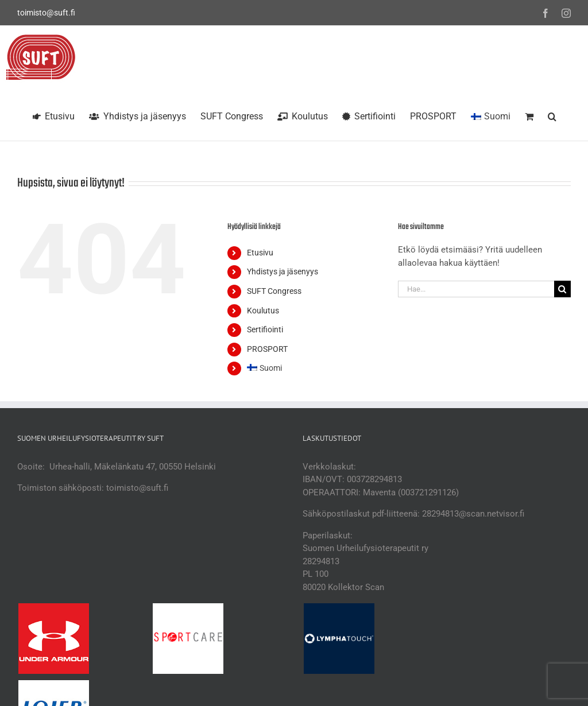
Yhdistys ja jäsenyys (283, 271)
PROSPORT (267, 349)
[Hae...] (476, 289)
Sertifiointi (265, 329)
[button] (552, 115)
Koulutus (263, 311)
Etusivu (260, 253)
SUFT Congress (274, 291)
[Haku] (562, 289)
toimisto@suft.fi (46, 13)
